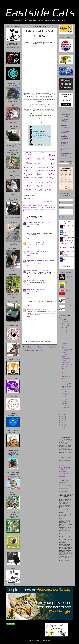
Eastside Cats (39, 12)
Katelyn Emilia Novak (65, 245)
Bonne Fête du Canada (66, 394)
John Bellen (30, 310)
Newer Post (27, 347)
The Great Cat (63, 469)
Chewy (64, 347)
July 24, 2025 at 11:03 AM (43, 231)
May (63, 399)
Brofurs (64, 345)
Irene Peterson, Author (66, 460)
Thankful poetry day (52, 174)
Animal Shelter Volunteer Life (29, 160)
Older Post (52, 347)
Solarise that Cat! (40, 159)
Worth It (64, 367)
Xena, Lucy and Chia (41, 171)
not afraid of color (52, 171)
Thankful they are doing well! (41, 168)
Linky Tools (46, 201)
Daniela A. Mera (67, 254)
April (64, 401)
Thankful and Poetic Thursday (52, 165)
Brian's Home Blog (32, 270)
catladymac (30, 243)
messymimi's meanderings (52, 155)
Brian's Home (31, 207)
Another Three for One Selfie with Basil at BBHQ (41, 185)
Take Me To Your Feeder (66, 391)
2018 (62, 423)
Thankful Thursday (38, 209)
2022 (62, 414)
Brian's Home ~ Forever (30, 154)
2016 (62, 427)
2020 (62, 418)
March (64, 403)
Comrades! (65, 336)
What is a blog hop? (29, 198)
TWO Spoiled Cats (66, 139)
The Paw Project (64, 473)
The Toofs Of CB (66, 355)
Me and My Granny (66, 128)
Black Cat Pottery (64, 462)
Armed (64, 375)
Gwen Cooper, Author (65, 468)
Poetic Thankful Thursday (29, 175)
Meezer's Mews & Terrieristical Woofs (37, 260)
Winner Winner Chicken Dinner (67, 387)
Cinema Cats (63, 471)
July (63, 332)
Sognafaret (29, 164)
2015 (62, 429)
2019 (62, 421)
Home (40, 347)
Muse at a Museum (68, 283)
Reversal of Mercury (65, 343)
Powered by (66, 110)
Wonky (64, 357)
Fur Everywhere (52, 160)
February (65, 405)
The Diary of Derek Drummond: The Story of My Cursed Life (66, 241)
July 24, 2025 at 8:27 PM (40, 289)
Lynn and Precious (32, 222)
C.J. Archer (66, 235)
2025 (62, 320)
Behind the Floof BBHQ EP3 (52, 191)
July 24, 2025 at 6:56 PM (38, 281)
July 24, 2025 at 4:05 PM (40, 243)
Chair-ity (64, 373)
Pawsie (64, 361)
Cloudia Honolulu (40, 174)
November (65, 324)
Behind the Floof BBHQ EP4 (41, 190)
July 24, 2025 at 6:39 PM (44, 270)
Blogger (48, 640)
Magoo (64, 371)
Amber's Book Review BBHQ (30, 191)
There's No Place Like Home (66, 384)
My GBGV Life (29, 168)
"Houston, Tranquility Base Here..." (67, 380)
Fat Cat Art (30, 298)
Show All (71, 157)
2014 (62, 431)
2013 (62, 433)
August (64, 330)
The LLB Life (51, 168)
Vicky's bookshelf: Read (67, 223)
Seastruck (68, 306)
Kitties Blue (29, 177)
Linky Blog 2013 (53, 201)
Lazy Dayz (65, 338)
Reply (29, 227)
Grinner (64, 340)
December (65, 322)
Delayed (64, 369)
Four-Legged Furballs (64, 120)
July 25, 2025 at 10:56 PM (40, 310)
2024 (62, 410)
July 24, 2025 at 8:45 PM (39, 298)
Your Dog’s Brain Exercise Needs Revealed (29, 185)
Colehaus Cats (65, 131)
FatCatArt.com (34, 93)
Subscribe (66, 104)
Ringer (64, 334)
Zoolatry (39, 164)
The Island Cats (31, 251)
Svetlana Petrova (28, 209)
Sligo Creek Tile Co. (65, 464)
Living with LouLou (66, 135)
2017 (62, 425)
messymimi (30, 289)
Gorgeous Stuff (66, 359)
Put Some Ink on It (67, 365)
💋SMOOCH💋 (66, 377)
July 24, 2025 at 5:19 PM (42, 251)
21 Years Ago (65, 363)
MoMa (45, 207)
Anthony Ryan (67, 228)
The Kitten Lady (64, 466)
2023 (62, 412)
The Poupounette (66, 146)
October (64, 326)
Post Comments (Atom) (37, 350)
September (65, 328)
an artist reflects (28, 171)
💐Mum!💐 (69, 298)
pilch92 (29, 281)
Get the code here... (29, 200)
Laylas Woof (41, 177)
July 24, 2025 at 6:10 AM (44, 222)
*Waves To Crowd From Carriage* (69, 276)
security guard (51, 207)
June (64, 397)
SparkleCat (64, 150)
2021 (62, 416)
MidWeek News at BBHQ (52, 184)
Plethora (64, 353)
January (64, 407)
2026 (62, 318)
